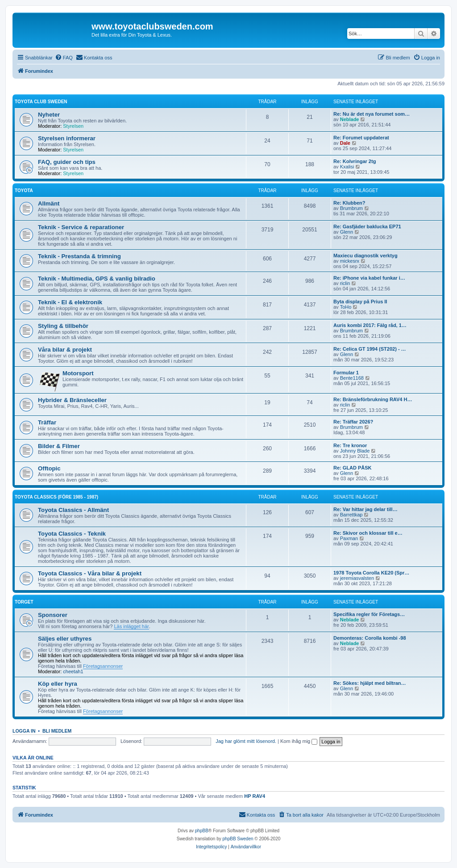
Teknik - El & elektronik (70, 302)
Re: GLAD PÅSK (353, 468)
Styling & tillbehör (63, 326)
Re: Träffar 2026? (353, 422)
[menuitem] (64, 58)
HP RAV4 (255, 796)
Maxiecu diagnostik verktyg (366, 256)
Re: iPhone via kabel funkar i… (369, 278)
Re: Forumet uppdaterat (361, 138)
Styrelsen (73, 126)
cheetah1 (73, 671)
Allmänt (49, 203)
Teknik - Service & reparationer (81, 227)
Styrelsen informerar (67, 138)
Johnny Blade (355, 451)
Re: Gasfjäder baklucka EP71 (367, 226)
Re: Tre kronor (350, 445)
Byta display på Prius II (360, 302)
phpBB (202, 831)
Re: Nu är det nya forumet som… (372, 114)
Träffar (47, 422)
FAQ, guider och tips (67, 162)
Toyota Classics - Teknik (72, 534)
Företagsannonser (103, 666)
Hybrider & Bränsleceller (72, 400)
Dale (345, 143)
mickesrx (350, 261)
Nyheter (49, 115)
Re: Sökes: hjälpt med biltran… (370, 683)
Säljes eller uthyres (65, 639)
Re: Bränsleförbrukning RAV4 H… (373, 399)
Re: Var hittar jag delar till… (366, 509)
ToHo (346, 307)
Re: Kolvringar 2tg (355, 161)
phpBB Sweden (238, 839)
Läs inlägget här (131, 626)
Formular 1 (346, 373)
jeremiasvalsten (357, 578)
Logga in (24, 731)
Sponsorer (53, 615)
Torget (24, 602)
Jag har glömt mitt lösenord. (246, 741)
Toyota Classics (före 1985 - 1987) (56, 497)
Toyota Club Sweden (41, 102)
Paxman (349, 538)
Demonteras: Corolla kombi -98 (370, 638)
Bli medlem (57, 731)
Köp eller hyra (58, 684)
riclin (345, 283)
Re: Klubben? (349, 203)
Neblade (350, 119)
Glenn (347, 232)
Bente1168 (352, 378)
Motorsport (78, 373)
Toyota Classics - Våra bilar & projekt (90, 573)
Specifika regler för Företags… (369, 614)
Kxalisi (347, 167)
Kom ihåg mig (299, 741)
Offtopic (49, 468)
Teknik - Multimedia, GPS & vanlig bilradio (97, 279)
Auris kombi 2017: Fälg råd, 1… (370, 325)
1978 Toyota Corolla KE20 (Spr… (371, 573)
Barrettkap (351, 515)
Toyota (24, 191)
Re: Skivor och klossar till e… (368, 533)
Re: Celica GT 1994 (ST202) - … (370, 349)
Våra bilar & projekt (65, 350)
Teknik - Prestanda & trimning (79, 256)
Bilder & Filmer (59, 446)
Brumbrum (351, 208)
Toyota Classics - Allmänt (73, 510)
